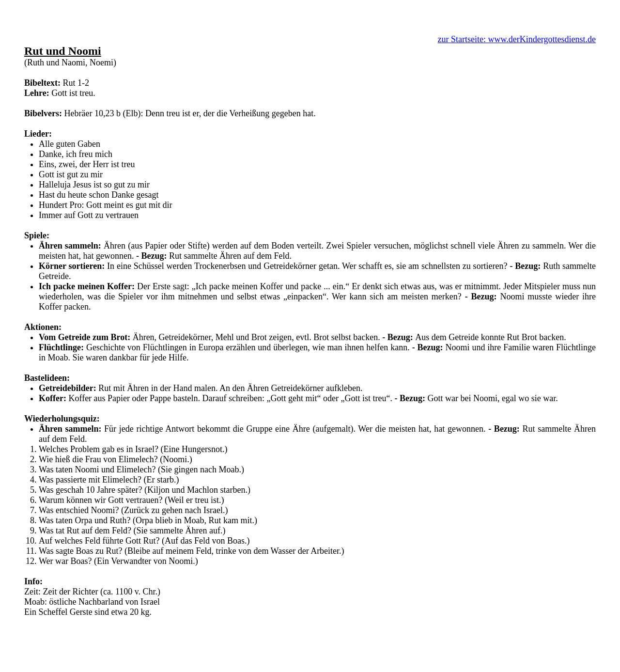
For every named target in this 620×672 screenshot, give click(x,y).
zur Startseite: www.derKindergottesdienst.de (517, 39)
